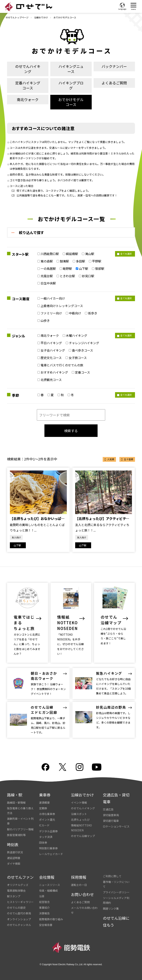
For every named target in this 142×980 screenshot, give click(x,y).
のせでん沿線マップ (83, 836)
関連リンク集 (111, 909)
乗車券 (45, 795)
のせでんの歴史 (16, 908)
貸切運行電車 (111, 821)
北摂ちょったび (80, 820)
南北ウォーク (28, 99)
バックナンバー (114, 66)
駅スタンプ (14, 896)
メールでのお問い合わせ (84, 910)
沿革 (42, 896)
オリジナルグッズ (18, 885)
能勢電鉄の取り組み (51, 919)
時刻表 (13, 845)
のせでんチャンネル (19, 925)
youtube (97, 767)
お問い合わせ (82, 894)
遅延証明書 (14, 858)
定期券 (43, 808)
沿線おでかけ (41, 17)
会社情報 (47, 877)
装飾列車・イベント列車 (20, 821)
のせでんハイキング (28, 69)
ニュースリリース (50, 885)
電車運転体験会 (16, 890)
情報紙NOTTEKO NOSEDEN (81, 828)
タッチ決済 (46, 837)
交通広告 (108, 809)
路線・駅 (15, 795)
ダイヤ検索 (14, 864)
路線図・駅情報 (16, 803)
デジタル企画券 (48, 831)
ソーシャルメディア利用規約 (116, 900)
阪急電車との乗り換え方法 (20, 811)
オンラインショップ (19, 919)
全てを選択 (124, 254)
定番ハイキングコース (28, 85)
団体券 (43, 843)
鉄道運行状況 (15, 852)
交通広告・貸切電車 (116, 798)
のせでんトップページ (17, 17)
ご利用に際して (112, 876)
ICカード (44, 825)
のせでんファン (20, 877)
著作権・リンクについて (116, 884)
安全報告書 (46, 925)
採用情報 (79, 877)
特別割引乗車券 (48, 848)
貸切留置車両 (111, 815)
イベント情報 (79, 803)
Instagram (80, 767)
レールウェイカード (51, 854)
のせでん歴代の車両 (19, 913)
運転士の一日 (79, 885)
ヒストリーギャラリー (20, 902)
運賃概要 (44, 803)
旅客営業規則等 (16, 835)
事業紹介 (44, 908)
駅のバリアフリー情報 (20, 829)
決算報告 (44, 913)
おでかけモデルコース (71, 102)
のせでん (28, 7)
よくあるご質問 (114, 83)
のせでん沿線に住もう (116, 921)
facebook (45, 767)
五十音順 (129, 459)
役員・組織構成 (48, 890)
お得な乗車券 (47, 814)
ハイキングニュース (71, 69)
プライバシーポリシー (116, 892)
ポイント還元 (47, 820)
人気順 (111, 459)
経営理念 (44, 902)
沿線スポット (79, 814)
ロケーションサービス (116, 826)
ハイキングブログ (71, 85)
